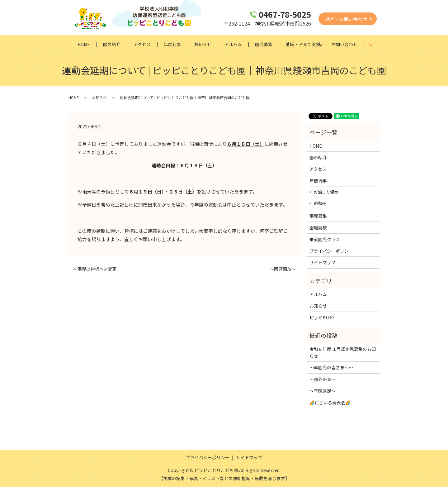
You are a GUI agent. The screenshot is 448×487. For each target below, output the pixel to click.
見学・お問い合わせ (346, 19)
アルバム (233, 44)
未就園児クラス (325, 239)
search (374, 45)
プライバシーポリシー (331, 251)
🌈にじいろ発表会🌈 (330, 403)
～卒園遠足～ (323, 391)
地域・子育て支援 (303, 44)
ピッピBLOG (322, 318)
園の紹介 (112, 44)
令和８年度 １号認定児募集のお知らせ (343, 352)
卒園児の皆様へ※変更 (95, 269)
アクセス (142, 44)
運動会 (320, 203)
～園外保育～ (323, 379)
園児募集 (264, 44)
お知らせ (203, 44)
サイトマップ (323, 263)
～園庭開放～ (283, 269)
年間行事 (172, 44)
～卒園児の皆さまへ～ (331, 368)
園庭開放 (318, 228)
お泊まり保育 (326, 192)
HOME (84, 44)
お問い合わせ (345, 44)
